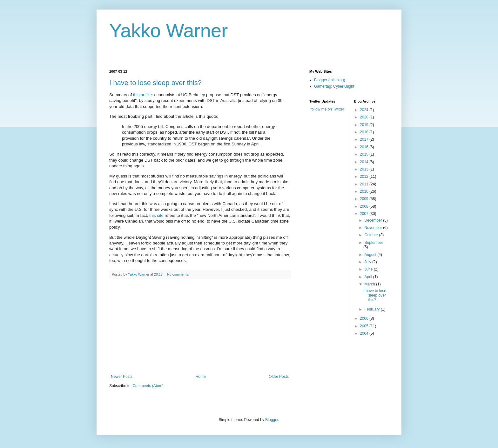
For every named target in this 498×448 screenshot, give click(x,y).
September (374, 243)
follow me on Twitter (327, 109)
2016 (365, 147)
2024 (365, 110)
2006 (365, 318)
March (370, 284)
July (368, 262)
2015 (365, 154)
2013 (365, 169)
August (371, 255)
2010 (365, 191)
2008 (365, 206)
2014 (365, 162)
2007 (365, 214)
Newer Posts (122, 377)
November (374, 228)
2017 (365, 139)
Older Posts (279, 377)
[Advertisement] (200, 327)
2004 (365, 333)
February (372, 309)
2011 (365, 184)
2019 (365, 125)
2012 (365, 177)
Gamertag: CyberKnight (334, 86)
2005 (365, 326)
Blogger (272, 420)
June (369, 269)
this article (142, 95)
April (369, 277)
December (374, 220)
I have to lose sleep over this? (155, 83)
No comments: (179, 274)
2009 (365, 199)
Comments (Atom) (148, 386)
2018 (365, 132)
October (372, 235)
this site (156, 215)
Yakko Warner (168, 31)
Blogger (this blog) (330, 80)
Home (201, 377)
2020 (365, 117)
